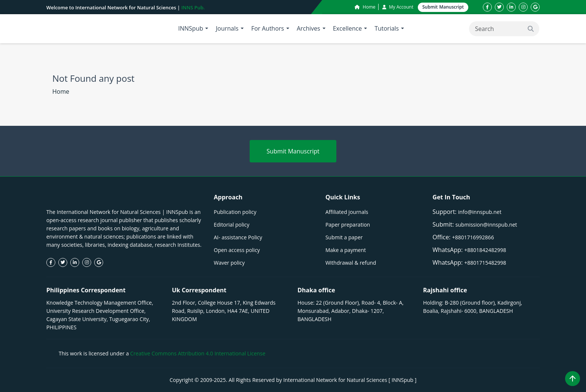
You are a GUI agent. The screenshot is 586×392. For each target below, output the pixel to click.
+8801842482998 (485, 250)
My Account (398, 7)
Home (365, 7)
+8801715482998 (485, 263)
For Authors (268, 28)
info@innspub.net (480, 212)
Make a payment (346, 250)
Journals (227, 28)
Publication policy (235, 212)
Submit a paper (344, 237)
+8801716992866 (473, 237)
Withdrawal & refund (351, 263)
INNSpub (191, 28)
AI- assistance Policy (238, 237)
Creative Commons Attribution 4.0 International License (198, 353)
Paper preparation (348, 225)
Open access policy (237, 250)
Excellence (347, 28)
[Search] (504, 29)
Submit (443, 7)
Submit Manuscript (293, 151)
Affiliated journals (347, 212)
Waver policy (229, 263)
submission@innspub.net (486, 225)
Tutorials (387, 28)
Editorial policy (232, 225)
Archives (309, 28)
